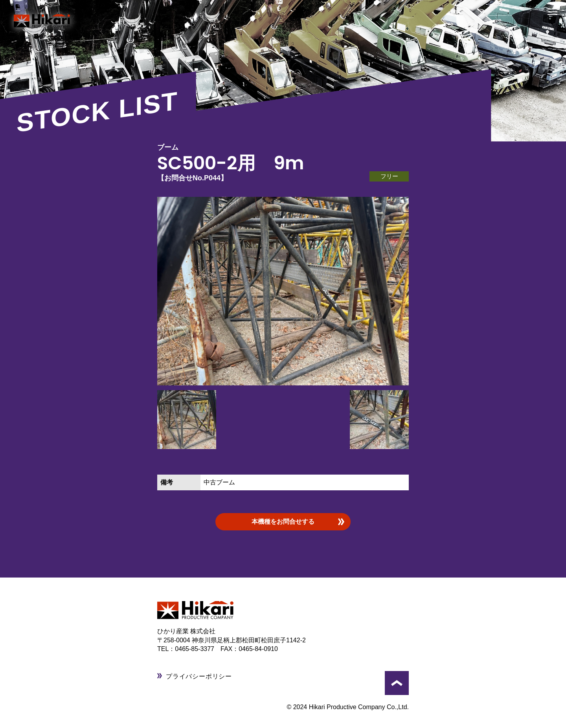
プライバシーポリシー (199, 676)
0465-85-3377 (198, 649)
